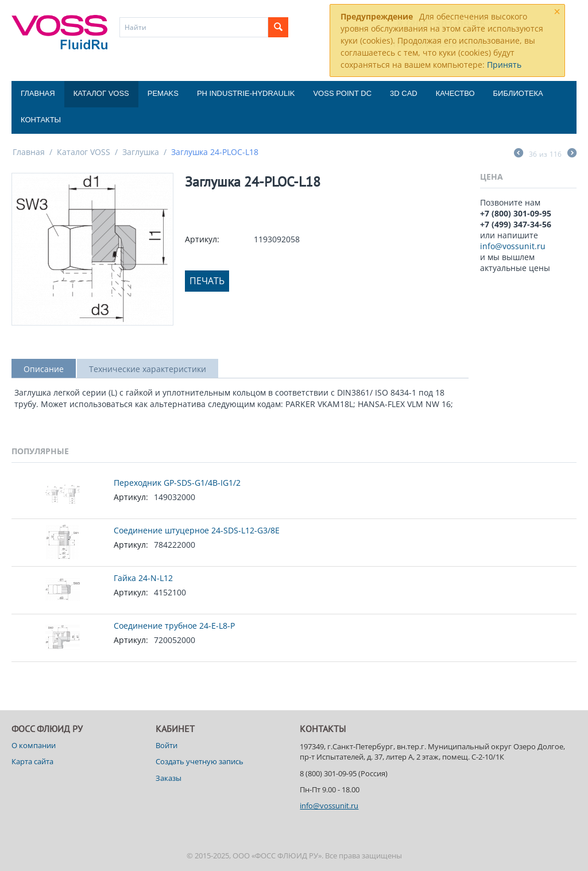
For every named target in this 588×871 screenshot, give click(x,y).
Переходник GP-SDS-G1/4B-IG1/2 (177, 483)
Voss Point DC (342, 93)
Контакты (41, 120)
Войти (167, 745)
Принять (504, 65)
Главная (38, 93)
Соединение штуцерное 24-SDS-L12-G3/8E (197, 530)
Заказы (169, 778)
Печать (207, 281)
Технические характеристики (148, 369)
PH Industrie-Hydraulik (246, 93)
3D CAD (404, 93)
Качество (455, 93)
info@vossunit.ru (513, 246)
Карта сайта (32, 761)
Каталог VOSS (101, 93)
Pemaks (163, 93)
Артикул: (202, 239)
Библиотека (518, 93)
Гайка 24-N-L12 (143, 578)
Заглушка (141, 152)
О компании (34, 745)
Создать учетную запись (200, 761)
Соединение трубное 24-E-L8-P (174, 626)
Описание (44, 369)
